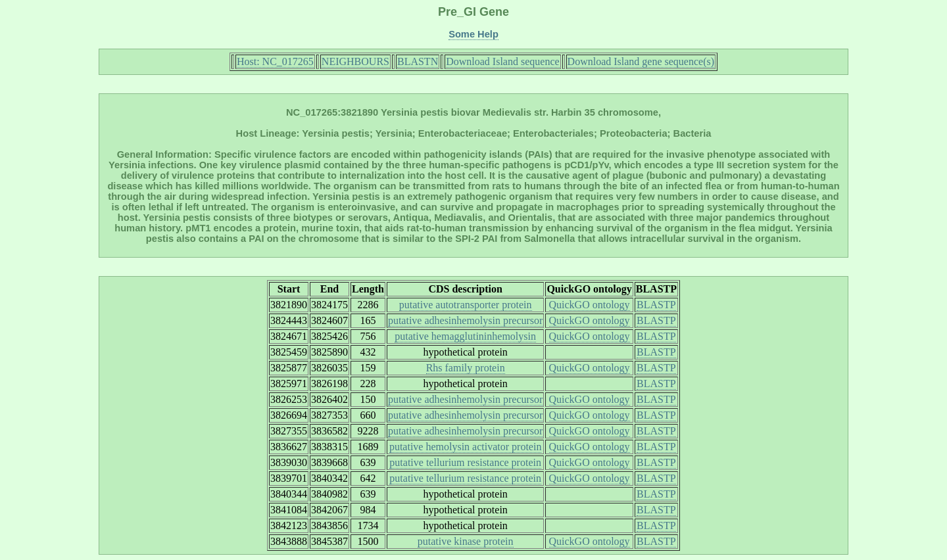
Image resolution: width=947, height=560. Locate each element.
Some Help (473, 34)
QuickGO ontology (590, 305)
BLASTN (418, 61)
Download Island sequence (502, 61)
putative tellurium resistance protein (465, 462)
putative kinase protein (466, 541)
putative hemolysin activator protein (466, 447)
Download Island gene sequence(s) (641, 61)
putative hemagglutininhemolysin (465, 336)
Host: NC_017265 (275, 61)
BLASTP (656, 305)
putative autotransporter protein (466, 305)
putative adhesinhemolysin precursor (466, 320)
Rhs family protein (466, 368)
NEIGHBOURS (355, 61)
